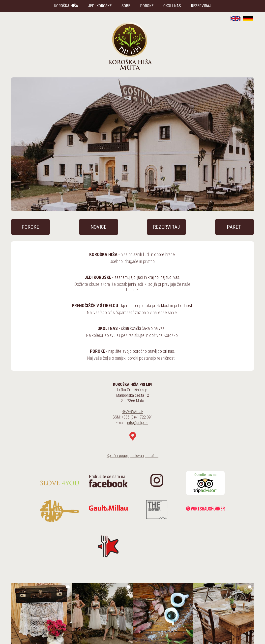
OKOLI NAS (172, 6)
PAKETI (235, 227)
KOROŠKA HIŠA (66, 6)
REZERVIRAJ (201, 6)
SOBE (126, 6)
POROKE (147, 6)
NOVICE (99, 227)
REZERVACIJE (132, 412)
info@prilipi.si (138, 423)
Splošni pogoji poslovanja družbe (132, 456)
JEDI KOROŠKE (100, 6)
